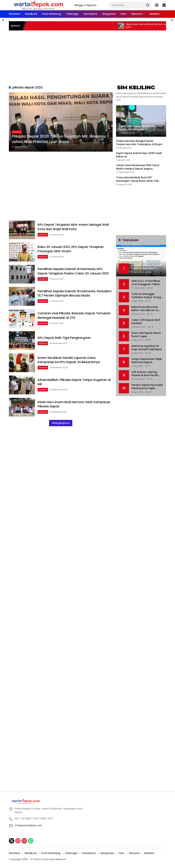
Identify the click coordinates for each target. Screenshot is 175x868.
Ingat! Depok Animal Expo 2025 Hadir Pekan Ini (139, 155)
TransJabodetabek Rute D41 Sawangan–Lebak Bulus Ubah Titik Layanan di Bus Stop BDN (137, 179)
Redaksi (149, 853)
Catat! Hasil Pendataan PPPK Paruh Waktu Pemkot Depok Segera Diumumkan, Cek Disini (138, 167)
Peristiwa (14, 853)
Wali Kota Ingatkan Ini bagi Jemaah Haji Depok (147, 348)
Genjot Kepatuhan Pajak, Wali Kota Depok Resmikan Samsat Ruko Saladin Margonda (147, 361)
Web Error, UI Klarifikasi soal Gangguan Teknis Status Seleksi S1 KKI (146, 283)
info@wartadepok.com (28, 825)
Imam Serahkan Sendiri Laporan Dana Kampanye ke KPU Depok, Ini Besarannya (69, 360)
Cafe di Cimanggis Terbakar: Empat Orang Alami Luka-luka (146, 296)
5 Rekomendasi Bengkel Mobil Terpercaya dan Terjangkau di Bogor (139, 143)
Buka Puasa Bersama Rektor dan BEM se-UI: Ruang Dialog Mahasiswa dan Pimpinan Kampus (147, 309)
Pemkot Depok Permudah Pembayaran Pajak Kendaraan (147, 387)
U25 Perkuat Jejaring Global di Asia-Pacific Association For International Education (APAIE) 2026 (146, 374)
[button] (148, 5)
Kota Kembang (51, 853)
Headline (17, 132)
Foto (121, 853)
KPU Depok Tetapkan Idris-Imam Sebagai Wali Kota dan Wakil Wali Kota (73, 227)
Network (134, 853)
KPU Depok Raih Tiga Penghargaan (64, 338)
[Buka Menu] (164, 5)
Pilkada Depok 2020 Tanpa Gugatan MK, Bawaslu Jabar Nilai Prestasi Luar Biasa (59, 139)
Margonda (107, 853)
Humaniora (89, 853)
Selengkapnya (61, 423)
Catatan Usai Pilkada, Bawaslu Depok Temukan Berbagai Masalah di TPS (74, 315)
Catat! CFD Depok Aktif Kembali (146, 322)
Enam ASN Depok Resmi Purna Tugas (146, 335)
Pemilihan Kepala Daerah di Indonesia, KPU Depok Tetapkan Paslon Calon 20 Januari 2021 (73, 271)
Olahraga (71, 853)
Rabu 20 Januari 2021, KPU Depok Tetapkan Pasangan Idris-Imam (71, 249)
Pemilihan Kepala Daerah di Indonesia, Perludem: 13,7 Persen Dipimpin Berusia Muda (75, 293)
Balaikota (31, 853)
